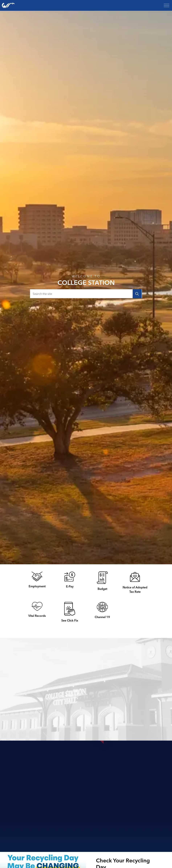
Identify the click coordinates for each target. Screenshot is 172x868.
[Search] (137, 294)
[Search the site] (86, 294)
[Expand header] (167, 5)
